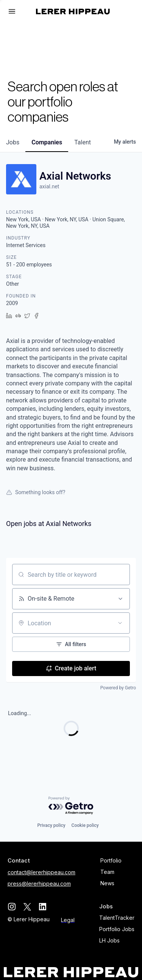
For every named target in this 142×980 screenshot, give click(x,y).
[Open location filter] (120, 623)
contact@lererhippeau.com (41, 872)
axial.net (49, 186)
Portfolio (111, 860)
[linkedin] (43, 907)
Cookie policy (85, 825)
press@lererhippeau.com (39, 884)
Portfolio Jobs (117, 929)
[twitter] (27, 907)
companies (47, 142)
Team (107, 872)
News (107, 883)
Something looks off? (36, 492)
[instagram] (12, 907)
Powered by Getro (118, 688)
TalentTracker (117, 918)
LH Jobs (109, 940)
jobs (13, 142)
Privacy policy (51, 825)
